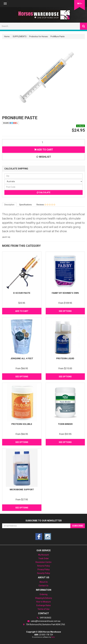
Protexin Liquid (65, 358)
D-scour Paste (22, 293)
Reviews (46, 205)
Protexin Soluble (22, 424)
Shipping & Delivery (44, 598)
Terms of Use (43, 609)
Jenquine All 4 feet (22, 358)
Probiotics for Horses (38, 36)
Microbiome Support (22, 490)
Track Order (44, 558)
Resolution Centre (43, 562)
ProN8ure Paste (58, 36)
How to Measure (43, 602)
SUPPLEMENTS (20, 36)
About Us (44, 582)
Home (7, 36)
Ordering (43, 594)
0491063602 (44, 618)
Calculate (44, 192)
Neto (53, 637)
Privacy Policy (44, 569)
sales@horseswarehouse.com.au (44, 621)
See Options (65, 311)
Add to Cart (44, 150)
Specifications (25, 205)
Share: (11, 123)
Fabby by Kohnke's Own (65, 293)
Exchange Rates (44, 605)
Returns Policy (44, 566)
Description (9, 205)
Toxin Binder (65, 424)
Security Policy (44, 573)
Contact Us (43, 586)
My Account (43, 555)
